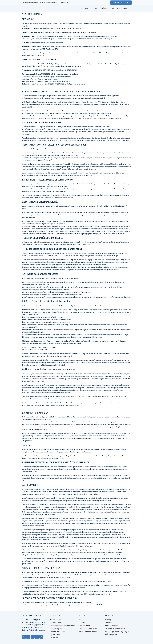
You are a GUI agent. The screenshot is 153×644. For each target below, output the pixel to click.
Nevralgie (109, 620)
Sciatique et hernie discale (115, 628)
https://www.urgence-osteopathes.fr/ (52, 28)
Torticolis (109, 623)
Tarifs (96, 8)
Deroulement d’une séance (88, 628)
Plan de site (54, 637)
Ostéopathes (105, 8)
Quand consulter (84, 625)
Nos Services (86, 8)
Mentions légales (56, 628)
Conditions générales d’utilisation (62, 625)
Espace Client (55, 634)
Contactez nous (56, 623)
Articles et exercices (121, 8)
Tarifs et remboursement (87, 631)
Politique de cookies (57, 631)
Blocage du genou (112, 625)
